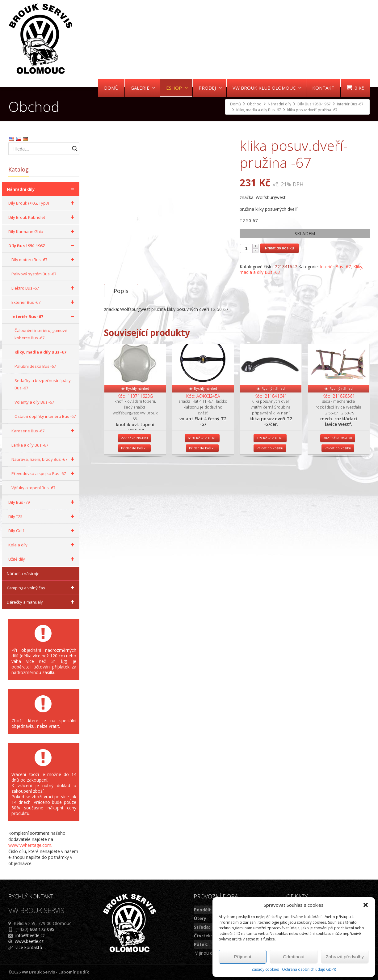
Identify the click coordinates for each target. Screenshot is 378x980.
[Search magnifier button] (75, 149)
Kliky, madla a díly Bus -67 (40, 352)
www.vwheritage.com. (30, 845)
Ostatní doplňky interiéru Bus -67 (45, 416)
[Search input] (41, 149)
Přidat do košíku (279, 248)
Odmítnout (294, 957)
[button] (366, 905)
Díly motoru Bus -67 (44, 260)
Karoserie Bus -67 (44, 431)
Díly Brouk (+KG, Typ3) (42, 203)
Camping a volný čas (42, 588)
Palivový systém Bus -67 (34, 274)
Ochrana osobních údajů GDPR (309, 969)
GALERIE (143, 88)
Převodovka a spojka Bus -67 (44, 473)
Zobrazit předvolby (345, 957)
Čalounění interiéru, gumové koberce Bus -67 (41, 334)
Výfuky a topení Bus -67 (33, 488)
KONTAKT (323, 88)
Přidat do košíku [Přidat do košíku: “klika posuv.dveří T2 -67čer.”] (270, 480)
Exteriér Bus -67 (44, 302)
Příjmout (243, 957)
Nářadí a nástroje (23, 574)
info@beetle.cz (30, 935)
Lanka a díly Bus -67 (30, 445)
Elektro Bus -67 (44, 288)
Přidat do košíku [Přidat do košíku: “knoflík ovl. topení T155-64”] (134, 480)
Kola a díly (42, 545)
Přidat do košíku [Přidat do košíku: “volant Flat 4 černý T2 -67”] (202, 480)
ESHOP (177, 88)
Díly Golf (42, 531)
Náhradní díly (42, 189)
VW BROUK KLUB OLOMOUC (267, 88)
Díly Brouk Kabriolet (42, 217)
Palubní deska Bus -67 (35, 366)
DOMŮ (111, 88)
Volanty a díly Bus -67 (34, 402)
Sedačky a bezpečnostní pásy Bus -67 (43, 384)
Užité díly (42, 559)
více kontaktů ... (31, 947)
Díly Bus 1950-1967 (42, 246)
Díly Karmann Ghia (42, 231)
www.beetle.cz (29, 941)
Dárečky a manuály (42, 602)
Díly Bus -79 (42, 502)
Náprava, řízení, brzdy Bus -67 (44, 459)
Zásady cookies (265, 969)
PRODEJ (210, 88)
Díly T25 (42, 516)
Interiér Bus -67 (335, 267)
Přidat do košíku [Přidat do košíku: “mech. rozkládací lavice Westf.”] (338, 480)
